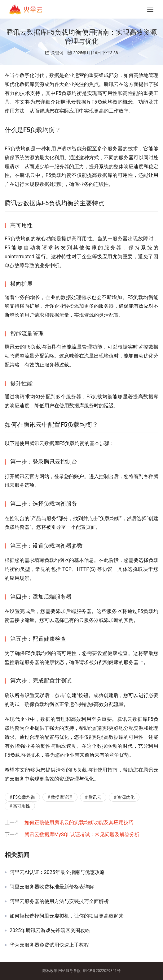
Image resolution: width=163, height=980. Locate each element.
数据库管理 (62, 797)
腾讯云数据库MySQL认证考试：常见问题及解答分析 (82, 834)
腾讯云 (95, 797)
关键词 (57, 53)
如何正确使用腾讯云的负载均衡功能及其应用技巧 (79, 822)
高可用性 (21, 806)
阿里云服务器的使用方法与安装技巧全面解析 (59, 901)
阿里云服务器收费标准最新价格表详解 (52, 887)
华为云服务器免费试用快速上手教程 (49, 945)
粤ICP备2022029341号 (101, 971)
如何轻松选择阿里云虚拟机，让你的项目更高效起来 (67, 916)
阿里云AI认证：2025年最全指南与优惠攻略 (57, 872)
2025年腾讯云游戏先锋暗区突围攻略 (50, 931)
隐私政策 (50, 971)
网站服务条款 (69, 971)
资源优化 (126, 797)
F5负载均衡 (24, 797)
